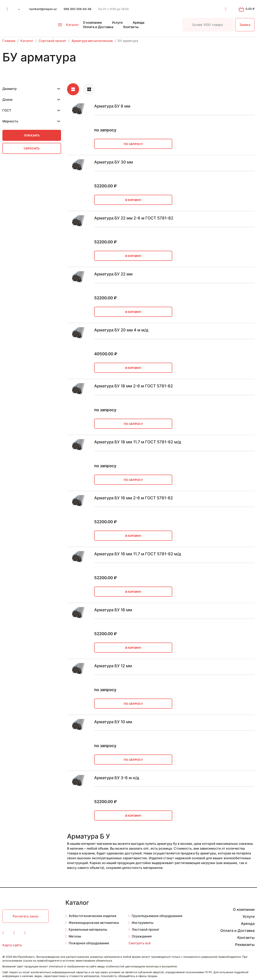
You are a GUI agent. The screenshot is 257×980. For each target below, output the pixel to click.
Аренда (139, 22)
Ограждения (142, 936)
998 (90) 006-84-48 (78, 9)
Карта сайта (12, 945)
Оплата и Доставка (98, 27)
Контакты (131, 27)
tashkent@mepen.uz (43, 9)
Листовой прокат (146, 929)
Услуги (117, 22)
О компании (92, 22)
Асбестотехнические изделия (92, 916)
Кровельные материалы (88, 929)
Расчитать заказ (25, 916)
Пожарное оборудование (89, 943)
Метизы (75, 936)
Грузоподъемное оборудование (157, 916)
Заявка (245, 25)
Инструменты (143, 923)
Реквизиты (245, 945)
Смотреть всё (140, 943)
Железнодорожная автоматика (94, 923)
